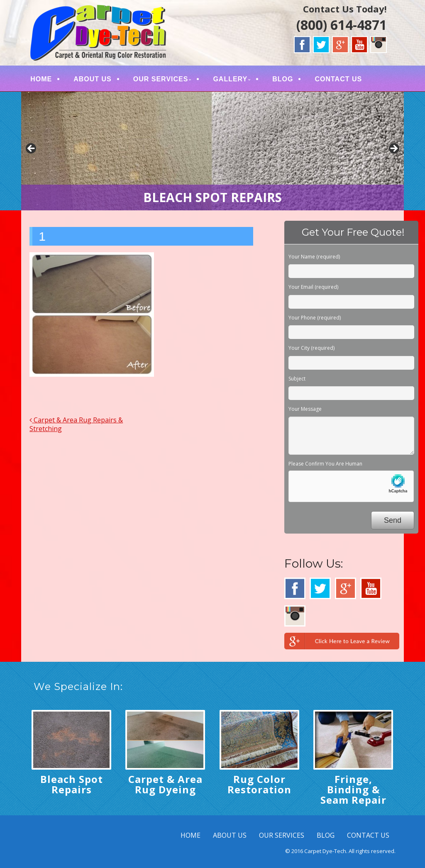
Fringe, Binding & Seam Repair (353, 789)
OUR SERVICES (161, 79)
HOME (41, 79)
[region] (212, 151)
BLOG (283, 79)
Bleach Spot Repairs (72, 784)
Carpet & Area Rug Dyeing (165, 784)
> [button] (393, 149)
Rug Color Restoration (259, 784)
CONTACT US (338, 79)
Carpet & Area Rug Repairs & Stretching (76, 424)
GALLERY (230, 79)
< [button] (32, 149)
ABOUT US (93, 79)
